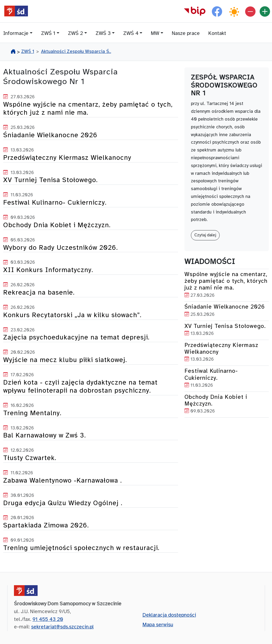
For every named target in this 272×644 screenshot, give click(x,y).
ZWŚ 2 (75, 34)
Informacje (16, 34)
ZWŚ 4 (131, 34)
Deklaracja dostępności (169, 615)
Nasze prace (186, 34)
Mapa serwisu (158, 625)
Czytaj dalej (205, 235)
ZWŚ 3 (103, 34)
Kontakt (217, 34)
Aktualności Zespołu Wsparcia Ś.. (76, 52)
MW (155, 34)
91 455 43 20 (48, 620)
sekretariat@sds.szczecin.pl (62, 627)
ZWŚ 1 (48, 34)
